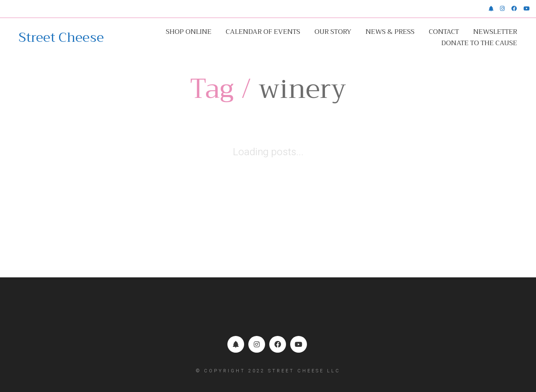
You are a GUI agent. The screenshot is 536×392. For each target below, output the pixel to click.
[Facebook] (278, 344)
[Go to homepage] (61, 38)
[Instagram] (257, 344)
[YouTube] (299, 344)
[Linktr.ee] (236, 344)
